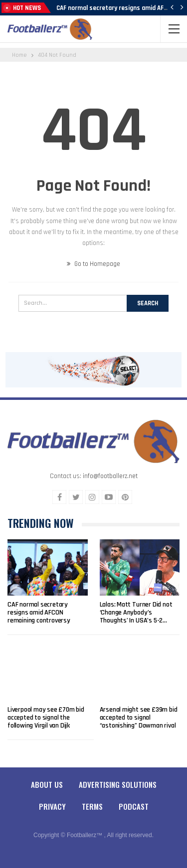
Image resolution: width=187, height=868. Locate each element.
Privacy (52, 806)
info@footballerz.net (110, 476)
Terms (92, 806)
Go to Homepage (93, 264)
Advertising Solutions (118, 784)
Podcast (134, 806)
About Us (47, 784)
